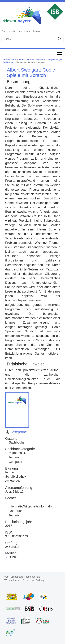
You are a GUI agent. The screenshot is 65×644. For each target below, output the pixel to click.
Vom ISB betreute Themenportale (22, 577)
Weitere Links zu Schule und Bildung (24, 580)
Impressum (24, 31)
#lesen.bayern (9, 59)
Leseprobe (16, 432)
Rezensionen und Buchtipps (32, 59)
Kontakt (36, 31)
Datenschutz (8, 31)
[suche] (29, 39)
